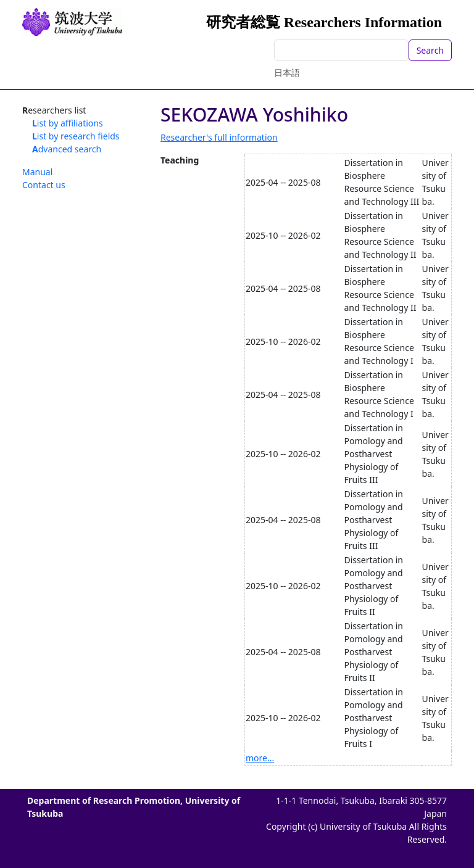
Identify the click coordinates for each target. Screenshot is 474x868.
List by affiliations (68, 123)
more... (260, 758)
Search (430, 50)
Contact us (44, 185)
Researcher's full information (219, 137)
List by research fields (76, 136)
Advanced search (67, 149)
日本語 (287, 72)
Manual (37, 172)
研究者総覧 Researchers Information (324, 22)
